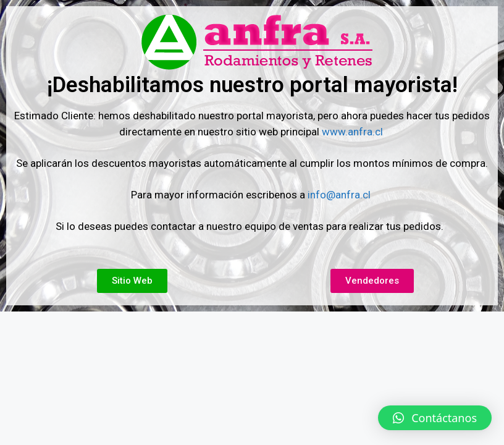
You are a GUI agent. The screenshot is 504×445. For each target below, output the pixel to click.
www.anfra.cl (354, 132)
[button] (435, 418)
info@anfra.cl (339, 195)
